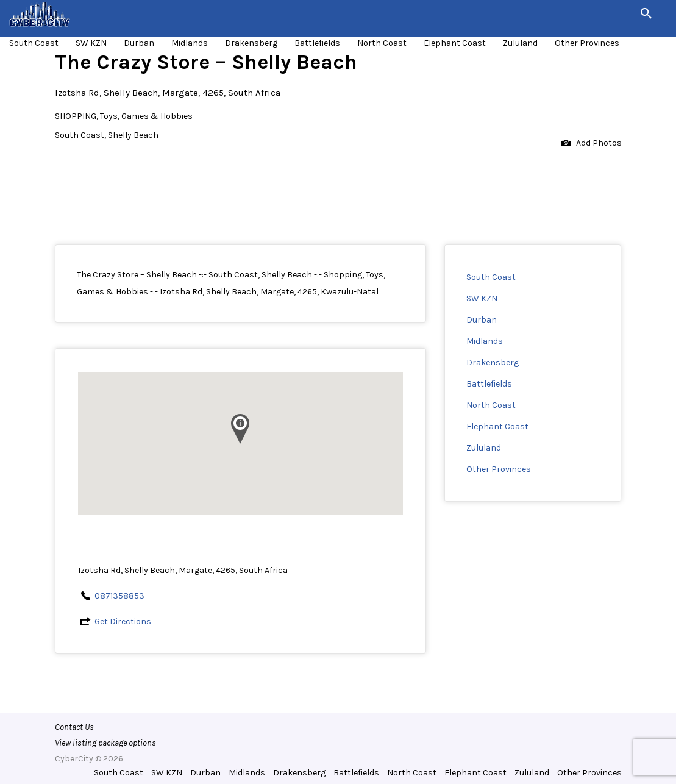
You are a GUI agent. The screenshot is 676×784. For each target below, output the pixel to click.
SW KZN (91, 43)
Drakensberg (251, 43)
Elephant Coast (455, 43)
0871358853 (119, 596)
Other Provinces (587, 43)
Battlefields (317, 43)
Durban (139, 43)
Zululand (520, 43)
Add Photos (592, 144)
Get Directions (123, 622)
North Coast (382, 43)
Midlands (190, 43)
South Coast (34, 43)
